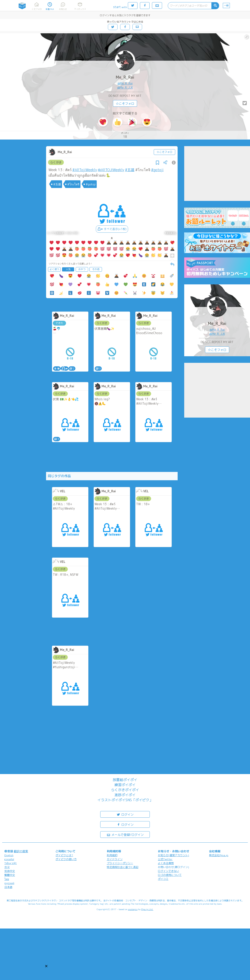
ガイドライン (115, 859)
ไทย (7, 879)
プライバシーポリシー (120, 863)
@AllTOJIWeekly (111, 170)
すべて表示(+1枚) (112, 229)
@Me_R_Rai (125, 83)
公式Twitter (165, 859)
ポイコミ (163, 879)
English (9, 855)
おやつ (82, 269)
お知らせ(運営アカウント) (173, 855)
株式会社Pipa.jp (219, 855)
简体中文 (10, 871)
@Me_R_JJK (125, 87)
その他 (96, 269)
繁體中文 (10, 875)
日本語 (8, 887)
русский (9, 883)
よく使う (54, 269)
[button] (46, 966)
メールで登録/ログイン (125, 834)
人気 (68, 269)
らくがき (56, 162)
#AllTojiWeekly (85, 170)
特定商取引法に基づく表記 (123, 867)
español (9, 859)
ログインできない (168, 871)
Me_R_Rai (125, 77)
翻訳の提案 (21, 851)
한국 (7, 867)
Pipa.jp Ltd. (147, 909)
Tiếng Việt (11, 863)
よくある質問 (166, 863)
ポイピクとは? (64, 855)
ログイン (125, 814)
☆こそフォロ (125, 104)
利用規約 (112, 855)
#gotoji (157, 170)
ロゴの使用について (170, 875)
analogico (133, 909)
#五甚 (130, 170)
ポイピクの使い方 (66, 859)
